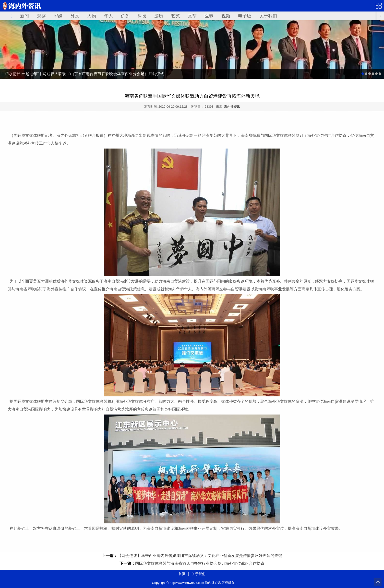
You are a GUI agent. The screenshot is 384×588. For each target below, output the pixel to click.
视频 (226, 16)
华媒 (58, 16)
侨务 (125, 16)
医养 (209, 16)
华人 (108, 16)
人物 (92, 16)
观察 (41, 16)
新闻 (24, 16)
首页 (182, 574)
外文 (75, 16)
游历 (159, 16)
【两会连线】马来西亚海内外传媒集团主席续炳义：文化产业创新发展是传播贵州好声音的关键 (200, 556)
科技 (142, 16)
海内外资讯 (232, 107)
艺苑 (176, 16)
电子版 (245, 16)
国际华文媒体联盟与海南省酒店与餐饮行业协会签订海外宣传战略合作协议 (200, 563)
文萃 (192, 16)
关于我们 (268, 16)
